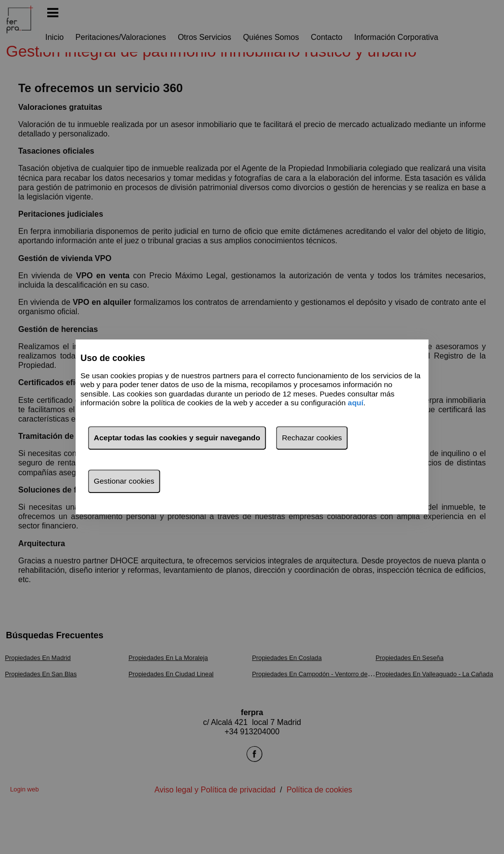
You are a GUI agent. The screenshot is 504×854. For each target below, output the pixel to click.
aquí (356, 403)
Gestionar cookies (124, 481)
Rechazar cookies (312, 438)
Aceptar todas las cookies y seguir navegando (177, 438)
